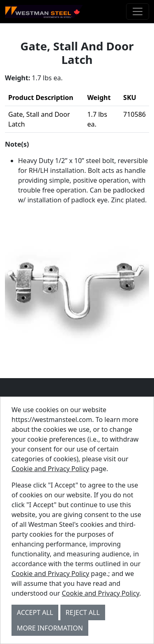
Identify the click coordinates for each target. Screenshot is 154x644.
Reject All (83, 612)
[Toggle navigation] (138, 11)
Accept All (35, 612)
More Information (50, 628)
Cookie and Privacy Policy (50, 469)
